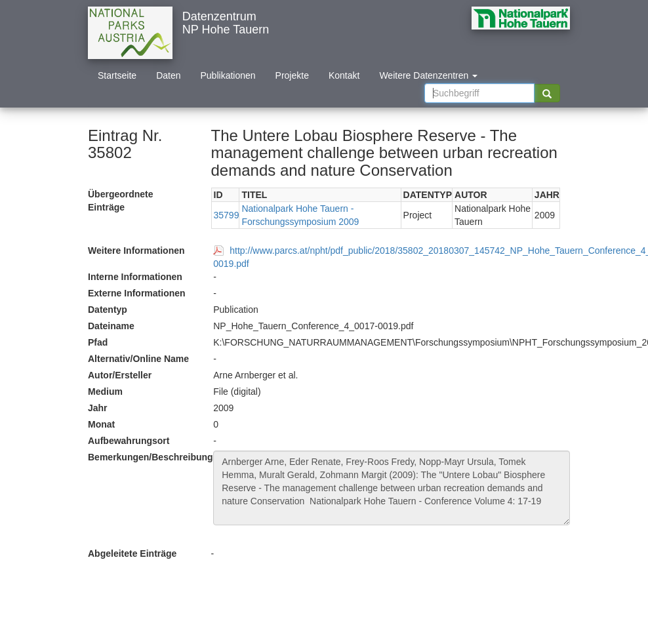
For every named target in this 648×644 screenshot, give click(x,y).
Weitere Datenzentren (428, 75)
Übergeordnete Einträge (121, 201)
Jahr (98, 408)
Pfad (98, 342)
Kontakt (344, 75)
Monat (101, 424)
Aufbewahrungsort (129, 441)
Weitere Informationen (136, 251)
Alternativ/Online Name (138, 359)
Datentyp (108, 310)
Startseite (117, 75)
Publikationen (228, 75)
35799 (227, 215)
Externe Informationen (137, 293)
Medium (105, 392)
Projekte (292, 75)
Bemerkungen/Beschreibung (146, 457)
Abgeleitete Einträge (132, 553)
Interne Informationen (135, 277)
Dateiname (111, 326)
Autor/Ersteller (120, 375)
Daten (168, 75)
